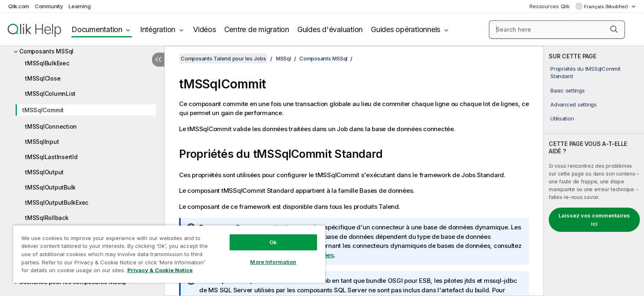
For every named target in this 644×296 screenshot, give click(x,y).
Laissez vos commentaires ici (594, 220)
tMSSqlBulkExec (47, 63)
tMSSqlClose (43, 78)
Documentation (97, 29)
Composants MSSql (46, 51)
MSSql (284, 58)
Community (49, 6)
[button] (614, 29)
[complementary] (594, 171)
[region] (169, 254)
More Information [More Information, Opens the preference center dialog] (273, 262)
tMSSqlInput (42, 142)
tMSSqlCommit (43, 110)
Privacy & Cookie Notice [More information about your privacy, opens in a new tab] (160, 270)
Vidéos (205, 29)
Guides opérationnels (406, 29)
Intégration (158, 29)
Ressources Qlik (549, 6)
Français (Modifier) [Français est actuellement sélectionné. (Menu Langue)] (607, 7)
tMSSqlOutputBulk (50, 187)
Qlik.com (19, 6)
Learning (79, 6)
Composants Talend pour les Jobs (223, 58)
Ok (273, 242)
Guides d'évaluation (330, 29)
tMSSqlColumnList (50, 94)
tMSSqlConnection (51, 126)
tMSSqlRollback (47, 218)
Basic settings (568, 90)
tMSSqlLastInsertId (51, 157)
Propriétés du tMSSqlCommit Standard (585, 72)
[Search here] (557, 30)
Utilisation (562, 118)
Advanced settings (574, 104)
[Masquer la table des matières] (158, 60)
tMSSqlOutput (44, 172)
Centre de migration (257, 29)
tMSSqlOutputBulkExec (57, 202)
